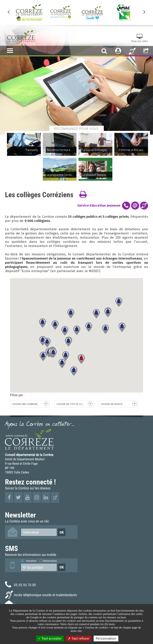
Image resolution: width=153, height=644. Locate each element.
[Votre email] (39, 532)
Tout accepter (50, 639)
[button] (47, 343)
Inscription (31, 561)
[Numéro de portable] (39, 567)
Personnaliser (106, 639)
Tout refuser (79, 639)
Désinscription (50, 561)
